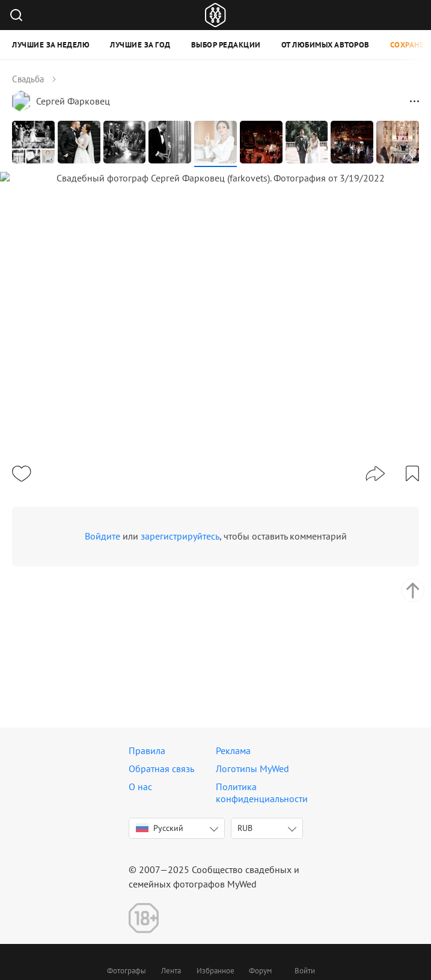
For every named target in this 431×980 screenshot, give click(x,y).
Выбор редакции (226, 45)
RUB (245, 828)
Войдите (102, 609)
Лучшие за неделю (51, 45)
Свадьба (28, 79)
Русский (160, 828)
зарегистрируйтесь (180, 609)
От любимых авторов (326, 45)
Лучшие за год (140, 45)
